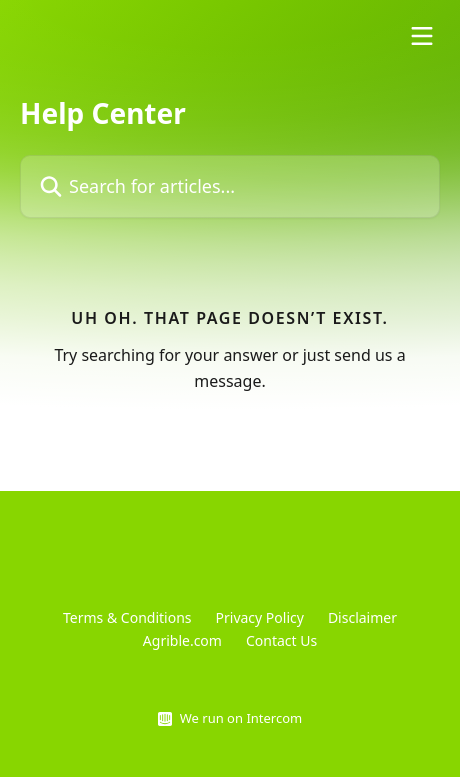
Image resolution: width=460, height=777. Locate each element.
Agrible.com (182, 640)
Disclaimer (362, 617)
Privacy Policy (260, 617)
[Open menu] (422, 36)
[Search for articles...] (230, 186)
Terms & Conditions (127, 617)
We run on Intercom (241, 718)
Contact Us (281, 640)
